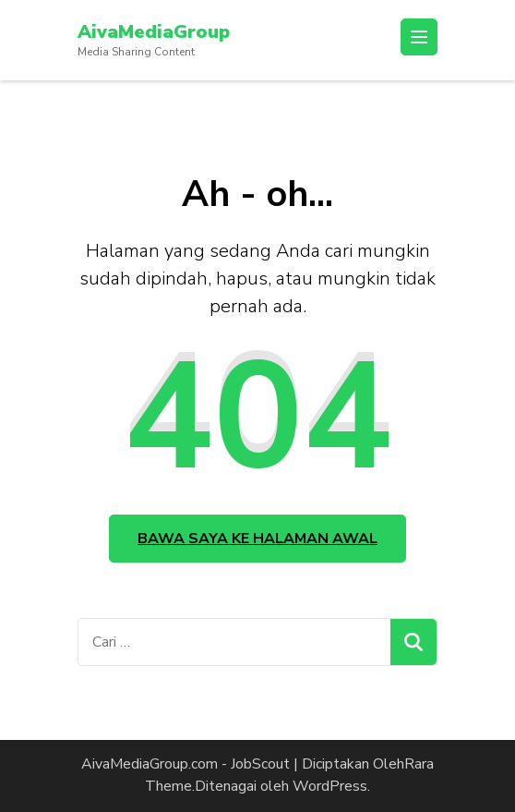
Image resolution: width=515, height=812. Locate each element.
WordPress (330, 786)
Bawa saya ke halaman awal (257, 539)
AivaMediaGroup (154, 32)
